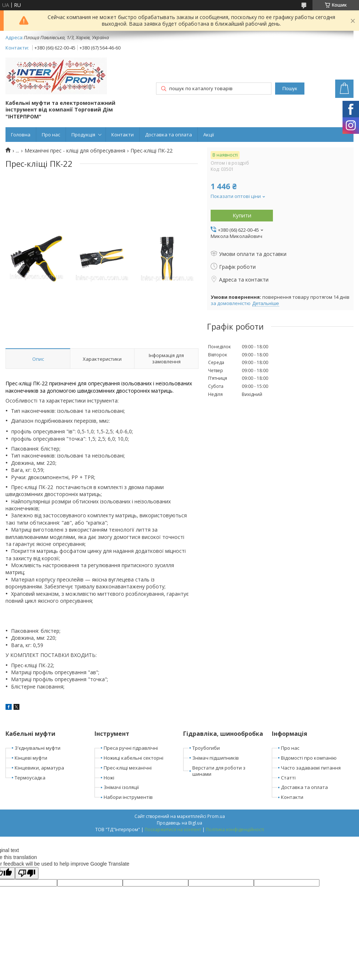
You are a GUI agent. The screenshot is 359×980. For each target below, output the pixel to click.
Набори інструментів (128, 797)
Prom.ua (216, 816)
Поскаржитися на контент (173, 829)
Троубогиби (206, 748)
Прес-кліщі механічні (128, 768)
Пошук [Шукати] (290, 89)
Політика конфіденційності (235, 829)
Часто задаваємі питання (311, 768)
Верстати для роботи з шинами (219, 771)
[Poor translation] (27, 873)
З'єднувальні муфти (38, 748)
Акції (209, 135)
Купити (242, 215)
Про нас (51, 135)
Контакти (123, 135)
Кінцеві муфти (31, 758)
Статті (288, 778)
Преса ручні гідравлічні (131, 748)
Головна (21, 135)
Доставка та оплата (169, 135)
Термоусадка (30, 778)
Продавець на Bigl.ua (179, 823)
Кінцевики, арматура (39, 768)
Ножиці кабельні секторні (134, 758)
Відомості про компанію (309, 758)
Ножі (109, 778)
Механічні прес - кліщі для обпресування (75, 151)
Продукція (83, 135)
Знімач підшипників (216, 758)
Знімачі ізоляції (121, 787)
